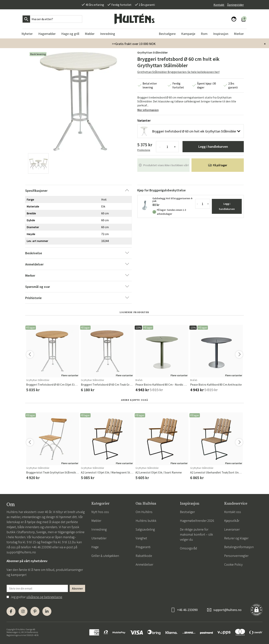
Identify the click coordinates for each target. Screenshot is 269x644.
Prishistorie (144, 150)
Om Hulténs (144, 512)
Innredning (99, 529)
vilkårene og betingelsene (44, 597)
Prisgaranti (143, 547)
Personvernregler (236, 556)
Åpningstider (235, 5)
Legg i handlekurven (213, 147)
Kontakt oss (233, 512)
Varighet (141, 538)
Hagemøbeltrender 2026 (197, 521)
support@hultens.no (21, 552)
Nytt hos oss (100, 512)
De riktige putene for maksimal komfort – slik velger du (196, 534)
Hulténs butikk (146, 521)
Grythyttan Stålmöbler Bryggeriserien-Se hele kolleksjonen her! (178, 72)
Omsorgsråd (188, 548)
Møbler (96, 521)
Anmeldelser (144, 564)
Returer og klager (236, 538)
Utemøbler (99, 538)
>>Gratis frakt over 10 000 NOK (134, 44)
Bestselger (187, 512)
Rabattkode (144, 556)
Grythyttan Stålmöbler (153, 52)
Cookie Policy (233, 564)
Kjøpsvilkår (232, 521)
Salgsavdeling (145, 529)
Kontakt (219, 5)
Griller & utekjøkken (105, 556)
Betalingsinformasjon (239, 547)
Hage (95, 547)
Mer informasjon (148, 110)
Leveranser (232, 529)
